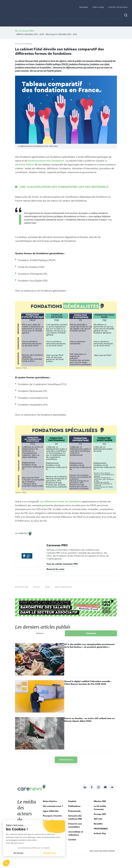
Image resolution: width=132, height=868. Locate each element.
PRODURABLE (101, 829)
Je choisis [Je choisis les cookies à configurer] (18, 853)
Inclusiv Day (100, 833)
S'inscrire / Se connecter (118, 7)
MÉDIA (28, 19)
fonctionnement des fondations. (46, 161)
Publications (63, 19)
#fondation (22, 587)
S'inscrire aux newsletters (75, 825)
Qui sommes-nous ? (53, 806)
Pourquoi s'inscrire (52, 816)
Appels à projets (100, 19)
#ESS (48, 587)
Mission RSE (100, 801)
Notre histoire (50, 801)
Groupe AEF (100, 814)
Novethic (98, 824)
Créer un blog (98, 7)
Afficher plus (66, 760)
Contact (72, 840)
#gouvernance (63, 587)
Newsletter (84, 7)
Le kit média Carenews (100, 808)
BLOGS (38, 19)
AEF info (98, 819)
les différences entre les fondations (61, 502)
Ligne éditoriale (51, 811)
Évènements (80, 19)
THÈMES (49, 19)
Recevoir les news (55, 569)
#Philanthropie (24, 44)
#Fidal (37, 587)
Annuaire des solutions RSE (75, 817)
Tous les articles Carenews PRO (62, 564)
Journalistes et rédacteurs (76, 833)
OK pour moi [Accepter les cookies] (50, 853)
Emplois (116, 19)
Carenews (91, 633)
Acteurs (40, 633)
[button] (6, 863)
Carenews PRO (26, 31)
